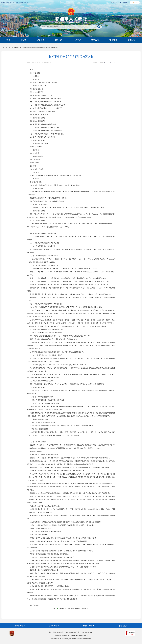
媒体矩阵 (115, 2)
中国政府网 (5, 2)
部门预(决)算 (41, 47)
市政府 (24, 40)
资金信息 (25, 47)
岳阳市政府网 (24, 2)
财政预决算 (32, 47)
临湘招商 (132, 40)
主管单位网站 (18, 626)
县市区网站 (53, 626)
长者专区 (135, 3)
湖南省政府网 (14, 2)
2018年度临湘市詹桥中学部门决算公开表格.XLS (74, 609)
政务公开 (41, 40)
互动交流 (77, 40)
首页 (8, 40)
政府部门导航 (88, 626)
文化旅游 (113, 40)
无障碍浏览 (124, 2)
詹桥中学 (55, 47)
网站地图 (89, 639)
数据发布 (95, 40)
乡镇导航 (123, 626)
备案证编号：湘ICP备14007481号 (83, 632)
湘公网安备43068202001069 (79, 635)
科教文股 (49, 47)
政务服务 (59, 40)
